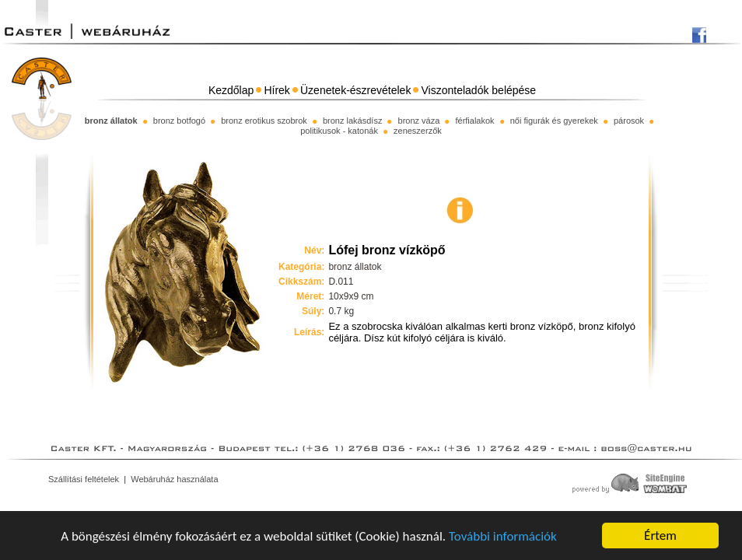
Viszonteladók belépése (479, 90)
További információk (503, 536)
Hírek (276, 90)
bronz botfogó (179, 121)
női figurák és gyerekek (554, 121)
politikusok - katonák (339, 131)
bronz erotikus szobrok (264, 121)
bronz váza (419, 121)
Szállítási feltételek (84, 479)
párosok (629, 121)
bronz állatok (111, 121)
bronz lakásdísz (352, 121)
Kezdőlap (231, 90)
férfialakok (474, 121)
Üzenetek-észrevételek (355, 90)
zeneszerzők (418, 131)
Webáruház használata (174, 479)
